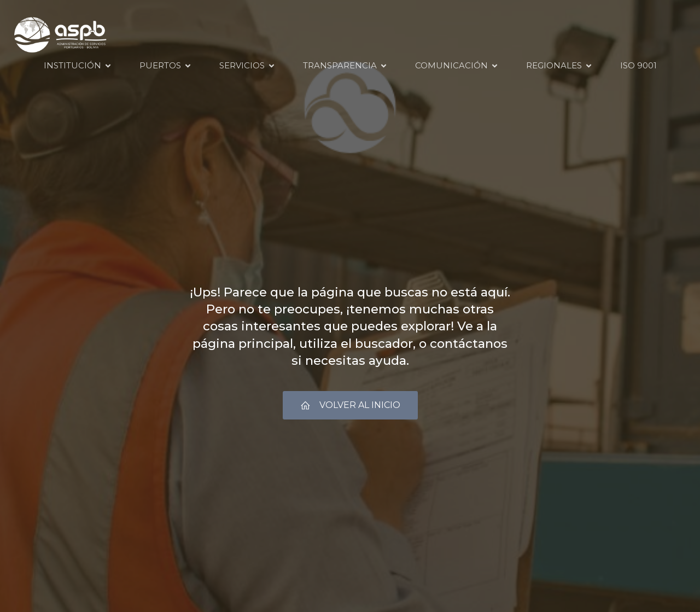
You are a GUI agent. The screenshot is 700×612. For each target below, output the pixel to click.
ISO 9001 (638, 66)
